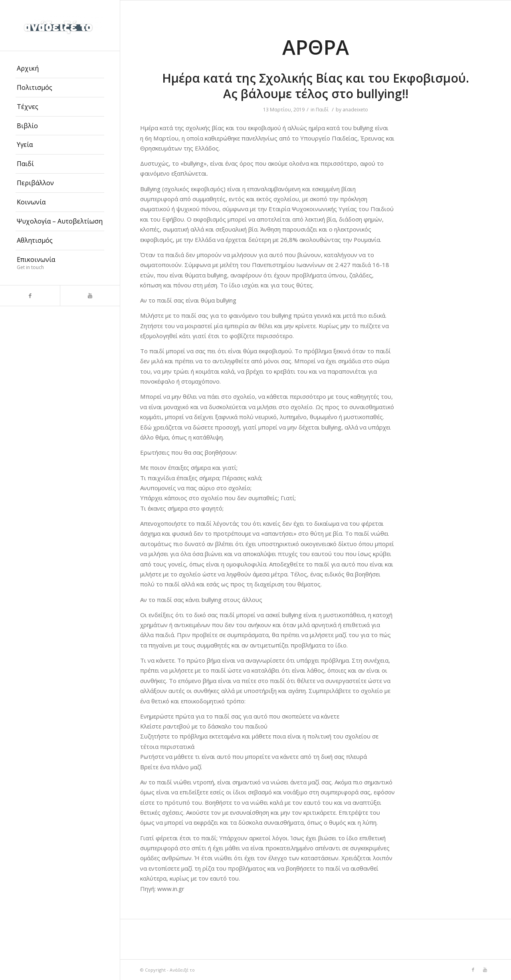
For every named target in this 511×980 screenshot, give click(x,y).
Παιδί (322, 110)
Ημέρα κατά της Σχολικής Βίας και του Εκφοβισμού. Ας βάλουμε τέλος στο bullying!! (316, 86)
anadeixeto (355, 110)
